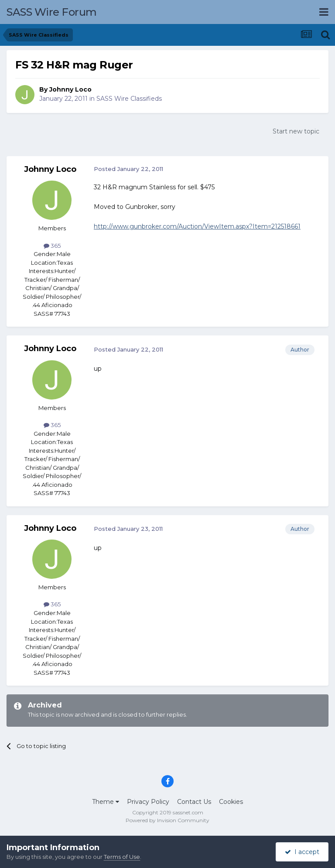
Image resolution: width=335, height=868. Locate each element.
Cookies (231, 802)
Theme (106, 802)
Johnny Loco (70, 89)
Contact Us (194, 802)
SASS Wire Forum (52, 12)
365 (52, 246)
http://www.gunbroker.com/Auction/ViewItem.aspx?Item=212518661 (197, 226)
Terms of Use (122, 857)
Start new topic (296, 131)
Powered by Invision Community (167, 820)
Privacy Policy (148, 802)
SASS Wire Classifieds (129, 99)
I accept (302, 852)
